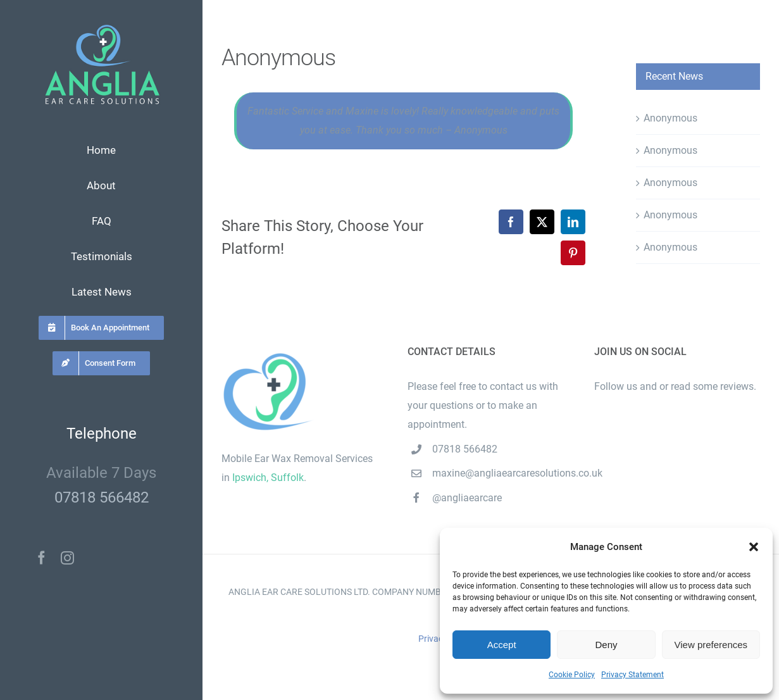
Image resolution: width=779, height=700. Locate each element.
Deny (606, 645)
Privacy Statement (633, 675)
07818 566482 (102, 497)
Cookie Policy (572, 675)
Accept (502, 645)
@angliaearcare (467, 498)
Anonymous (670, 118)
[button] (754, 547)
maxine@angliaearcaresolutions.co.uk (503, 473)
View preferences (711, 645)
